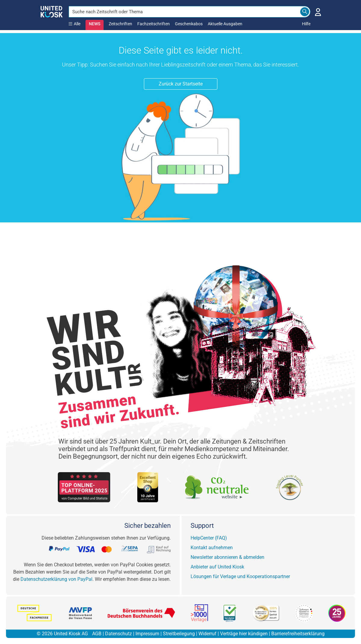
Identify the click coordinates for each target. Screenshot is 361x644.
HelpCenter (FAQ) (209, 538)
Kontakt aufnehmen (212, 548)
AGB (97, 634)
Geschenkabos (189, 24)
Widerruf (207, 634)
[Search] (305, 12)
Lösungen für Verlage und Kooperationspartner (240, 576)
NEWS (95, 24)
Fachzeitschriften (154, 24)
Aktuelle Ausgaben (225, 24)
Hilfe (306, 24)
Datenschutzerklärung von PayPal (56, 579)
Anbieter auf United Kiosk (217, 567)
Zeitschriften (120, 24)
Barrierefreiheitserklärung (298, 634)
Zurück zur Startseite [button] (181, 84)
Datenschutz (118, 634)
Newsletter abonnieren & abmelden (227, 557)
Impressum (147, 634)
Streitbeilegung (179, 634)
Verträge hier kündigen (244, 634)
